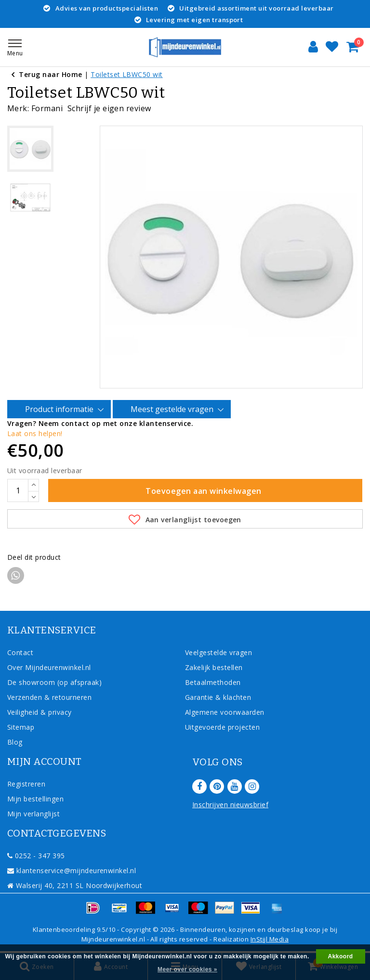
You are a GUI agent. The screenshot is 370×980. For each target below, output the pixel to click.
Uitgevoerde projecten (222, 727)
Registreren (26, 784)
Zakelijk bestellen (214, 667)
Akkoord (341, 956)
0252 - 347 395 (36, 856)
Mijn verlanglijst (33, 814)
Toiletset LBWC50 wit (127, 74)
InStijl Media (270, 939)
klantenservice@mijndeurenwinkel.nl (72, 870)
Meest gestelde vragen (173, 410)
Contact (20, 652)
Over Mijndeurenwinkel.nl (49, 667)
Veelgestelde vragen (218, 652)
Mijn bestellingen (35, 799)
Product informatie (61, 410)
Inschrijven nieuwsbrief (230, 805)
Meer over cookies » (187, 969)
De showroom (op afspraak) (57, 682)
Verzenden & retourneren (49, 697)
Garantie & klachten (218, 697)
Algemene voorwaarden (225, 712)
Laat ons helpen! (35, 433)
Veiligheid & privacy (40, 712)
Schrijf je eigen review (109, 108)
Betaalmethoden (213, 682)
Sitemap (21, 727)
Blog (15, 742)
